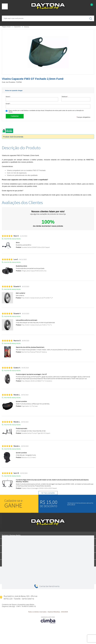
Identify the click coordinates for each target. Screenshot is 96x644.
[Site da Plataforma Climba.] (48, 620)
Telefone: (65, 97)
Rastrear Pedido (15, 535)
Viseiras (27, 27)
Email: (8, 104)
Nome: (8, 97)
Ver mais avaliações (48, 493)
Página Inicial (6, 27)
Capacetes (17, 27)
